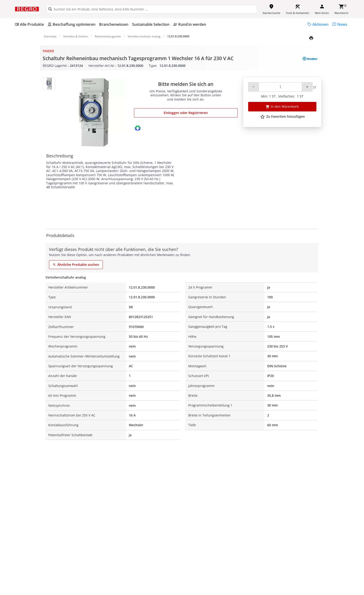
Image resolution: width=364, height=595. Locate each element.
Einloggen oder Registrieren (186, 113)
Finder (48, 51)
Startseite (50, 36)
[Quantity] (280, 87)
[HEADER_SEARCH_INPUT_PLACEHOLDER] (152, 9)
